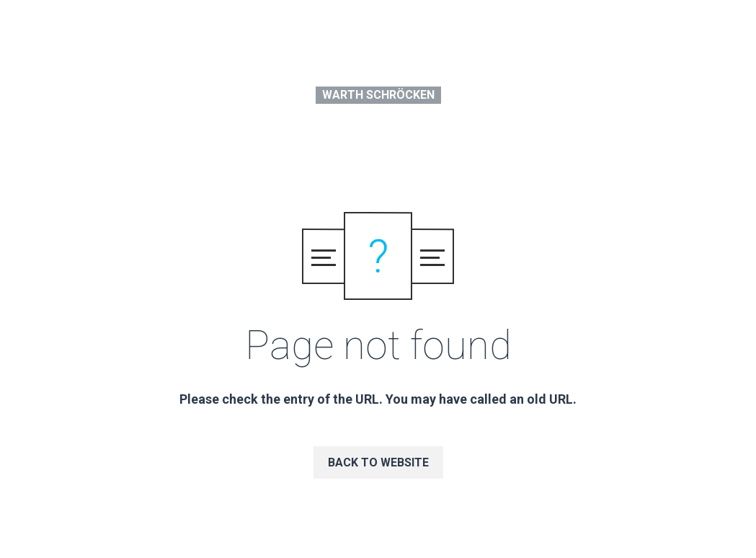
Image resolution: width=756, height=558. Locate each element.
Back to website (378, 462)
